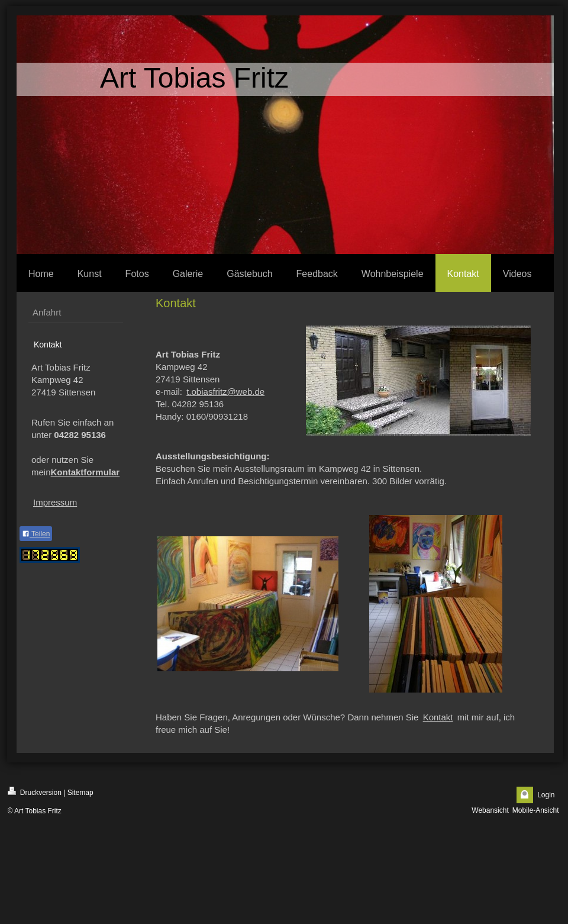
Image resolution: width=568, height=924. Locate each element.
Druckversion (35, 792)
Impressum (55, 502)
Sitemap (80, 793)
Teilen (36, 534)
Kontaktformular (85, 472)
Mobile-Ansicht (536, 810)
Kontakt (438, 717)
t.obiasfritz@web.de (225, 392)
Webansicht (490, 810)
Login (546, 795)
